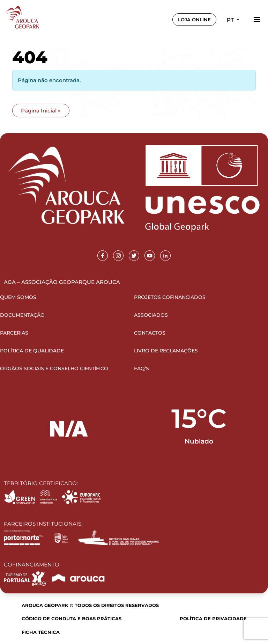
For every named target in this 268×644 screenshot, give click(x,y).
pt (231, 20)
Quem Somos (18, 297)
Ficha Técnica (41, 632)
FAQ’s (142, 368)
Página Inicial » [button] (41, 111)
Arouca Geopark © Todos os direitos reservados (90, 605)
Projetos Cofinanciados (170, 297)
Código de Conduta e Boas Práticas (72, 619)
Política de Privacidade (213, 619)
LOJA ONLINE (194, 20)
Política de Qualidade (32, 351)
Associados (151, 315)
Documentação (22, 315)
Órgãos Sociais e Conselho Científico (54, 368)
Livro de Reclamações (166, 351)
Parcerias (14, 333)
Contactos (150, 333)
